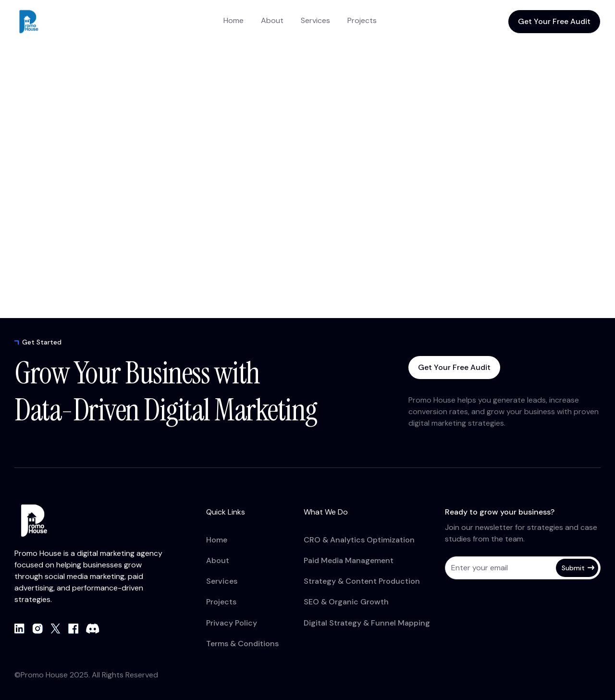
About (272, 20)
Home (234, 20)
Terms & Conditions (242, 644)
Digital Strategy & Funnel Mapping (367, 623)
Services (315, 20)
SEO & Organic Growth (346, 602)
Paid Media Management (349, 560)
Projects (362, 20)
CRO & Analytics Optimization (359, 540)
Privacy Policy (232, 623)
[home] (53, 22)
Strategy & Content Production (362, 581)
